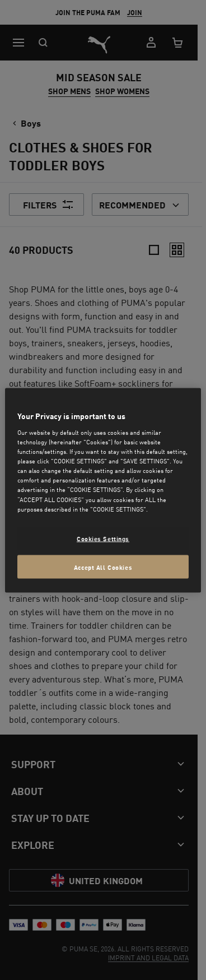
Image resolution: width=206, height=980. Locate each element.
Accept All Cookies (103, 566)
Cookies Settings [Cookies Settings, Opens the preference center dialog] (103, 538)
